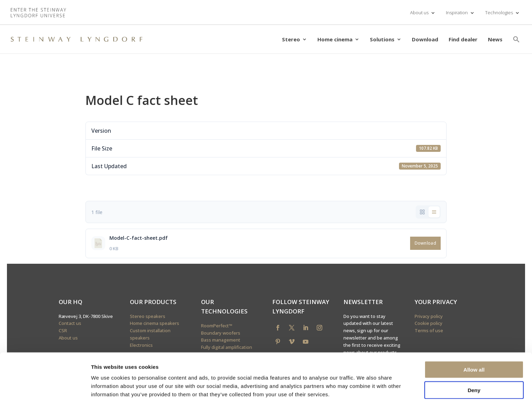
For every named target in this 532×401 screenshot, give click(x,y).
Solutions (382, 39)
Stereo (291, 39)
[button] (516, 39)
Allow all (474, 340)
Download (425, 39)
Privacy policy (429, 316)
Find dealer (463, 39)
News (495, 39)
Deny (474, 361)
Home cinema (335, 39)
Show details (364, 387)
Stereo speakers (148, 316)
